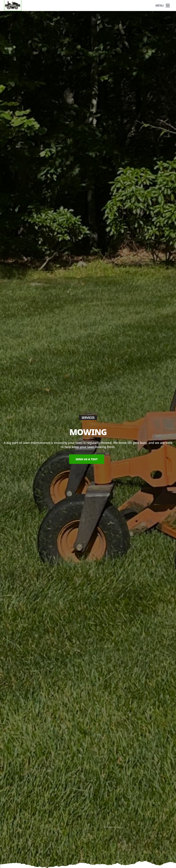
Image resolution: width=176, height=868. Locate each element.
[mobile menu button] (168, 6)
